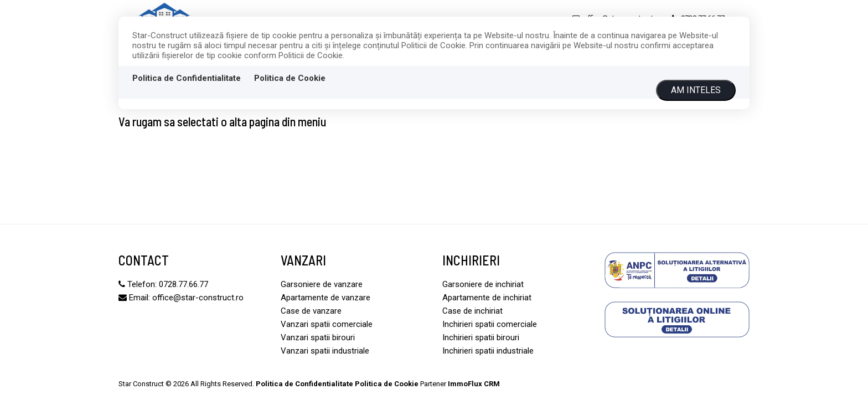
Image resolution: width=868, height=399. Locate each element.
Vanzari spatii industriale (325, 351)
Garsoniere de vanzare (322, 284)
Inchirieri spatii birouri (481, 337)
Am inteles (696, 90)
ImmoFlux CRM (474, 384)
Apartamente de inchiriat (487, 298)
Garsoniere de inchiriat (483, 284)
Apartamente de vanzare (325, 298)
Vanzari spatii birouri (318, 337)
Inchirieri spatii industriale (488, 351)
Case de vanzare (311, 311)
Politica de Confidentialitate (187, 78)
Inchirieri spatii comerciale (490, 324)
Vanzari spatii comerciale (327, 324)
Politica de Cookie (290, 78)
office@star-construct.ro (198, 298)
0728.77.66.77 (184, 284)
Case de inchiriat (472, 311)
